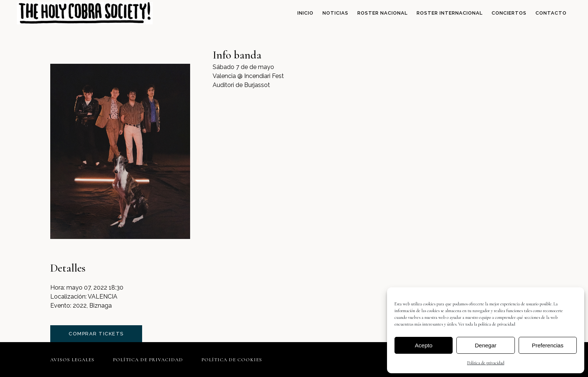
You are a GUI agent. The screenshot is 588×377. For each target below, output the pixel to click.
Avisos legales (72, 360)
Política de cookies (232, 360)
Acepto (424, 345)
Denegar (486, 345)
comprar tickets (96, 334)
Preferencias (547, 345)
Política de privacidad (486, 363)
